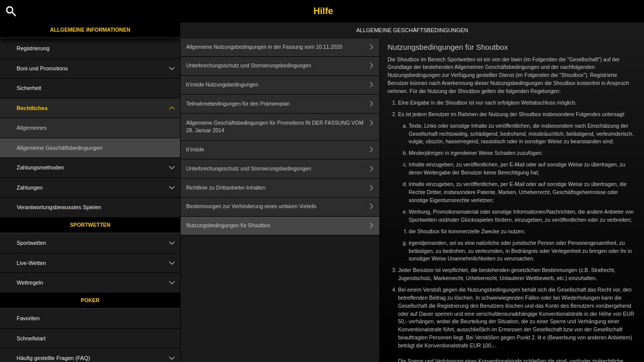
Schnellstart (31, 338)
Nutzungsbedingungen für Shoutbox (283, 226)
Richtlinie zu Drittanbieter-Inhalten (283, 188)
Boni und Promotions (98, 69)
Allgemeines (32, 128)
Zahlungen (98, 188)
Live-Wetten (98, 263)
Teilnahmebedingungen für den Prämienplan (283, 104)
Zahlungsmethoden (98, 168)
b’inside (283, 150)
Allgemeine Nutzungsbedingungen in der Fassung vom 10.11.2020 (283, 47)
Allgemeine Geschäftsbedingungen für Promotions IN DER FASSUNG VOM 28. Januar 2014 (283, 127)
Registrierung (33, 48)
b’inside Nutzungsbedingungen (283, 85)
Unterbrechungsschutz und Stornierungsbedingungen (283, 66)
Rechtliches (98, 108)
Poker (90, 300)
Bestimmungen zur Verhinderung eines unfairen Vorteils (283, 207)
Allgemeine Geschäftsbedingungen (60, 148)
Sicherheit (29, 88)
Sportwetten (90, 225)
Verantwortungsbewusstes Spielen (59, 207)
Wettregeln (98, 283)
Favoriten (28, 318)
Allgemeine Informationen (90, 30)
